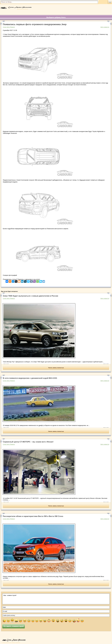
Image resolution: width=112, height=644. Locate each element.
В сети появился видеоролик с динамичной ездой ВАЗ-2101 (30, 378)
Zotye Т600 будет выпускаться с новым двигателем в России (30, 296)
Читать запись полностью (56, 368)
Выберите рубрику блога (56, 17)
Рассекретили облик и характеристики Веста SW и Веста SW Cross (33, 516)
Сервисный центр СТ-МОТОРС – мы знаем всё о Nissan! (28, 442)
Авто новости (105, 27)
